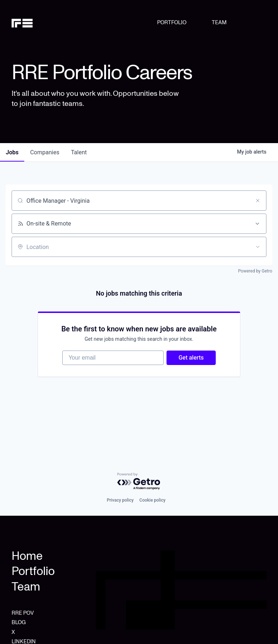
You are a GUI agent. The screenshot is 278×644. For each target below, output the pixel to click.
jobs (12, 152)
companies (45, 152)
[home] (30, 22)
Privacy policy (120, 500)
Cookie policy (152, 500)
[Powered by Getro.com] (139, 482)
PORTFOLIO (172, 22)
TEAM (219, 22)
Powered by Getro (255, 271)
